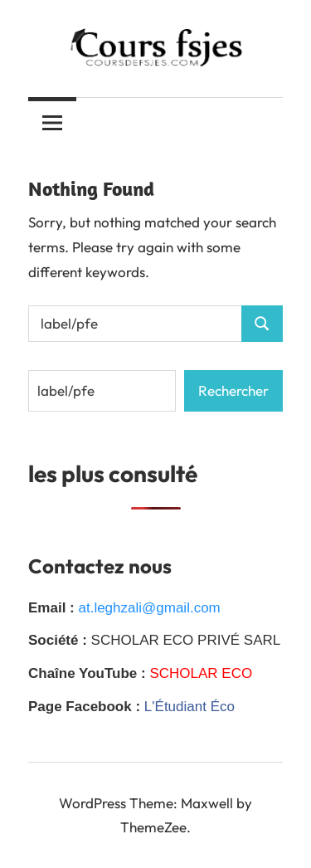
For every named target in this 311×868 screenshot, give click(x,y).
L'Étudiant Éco (190, 707)
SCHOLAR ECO (201, 673)
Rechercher (233, 390)
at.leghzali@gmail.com (149, 608)
